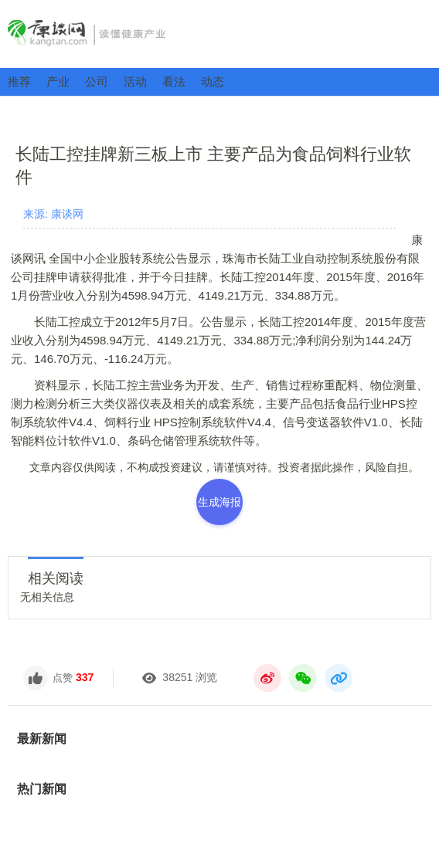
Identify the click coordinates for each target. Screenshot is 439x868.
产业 (58, 81)
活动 (135, 81)
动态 (213, 81)
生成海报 (219, 502)
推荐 (19, 81)
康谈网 (219, 33)
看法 (174, 81)
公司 (97, 81)
